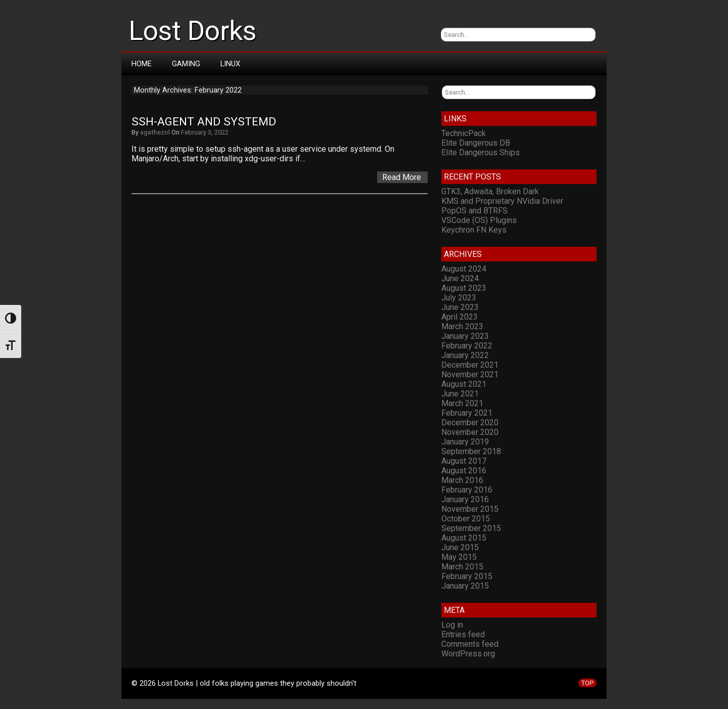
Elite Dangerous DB (476, 143)
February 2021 (467, 413)
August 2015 (464, 538)
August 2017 (464, 461)
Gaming (186, 64)
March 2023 (462, 326)
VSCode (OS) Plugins (479, 220)
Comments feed (470, 644)
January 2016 (465, 499)
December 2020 (470, 423)
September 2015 (471, 528)
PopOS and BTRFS (474, 211)
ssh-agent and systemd (204, 122)
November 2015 (470, 509)
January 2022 (465, 355)
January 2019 (465, 442)
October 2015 (466, 519)
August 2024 (464, 269)
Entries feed (463, 634)
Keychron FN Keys (474, 230)
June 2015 (460, 547)
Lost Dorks (193, 31)
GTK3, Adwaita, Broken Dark (490, 191)
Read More (402, 177)
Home (142, 64)
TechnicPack (464, 133)
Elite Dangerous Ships (481, 152)
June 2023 (460, 307)
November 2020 (470, 432)
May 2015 (459, 557)
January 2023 (465, 336)
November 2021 (470, 374)
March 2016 (462, 480)
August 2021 (464, 384)
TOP (587, 683)
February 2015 (467, 576)
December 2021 (470, 365)
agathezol (155, 132)
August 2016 (464, 471)
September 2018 (471, 451)
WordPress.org (468, 654)
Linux (230, 64)
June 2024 (460, 278)
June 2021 (460, 394)
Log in (452, 625)
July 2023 (459, 298)
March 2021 (462, 403)
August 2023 (464, 288)
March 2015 (462, 567)
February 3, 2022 (205, 132)
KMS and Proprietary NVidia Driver (502, 201)
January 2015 (465, 586)
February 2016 (467, 490)
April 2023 (460, 317)
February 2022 (467, 346)
